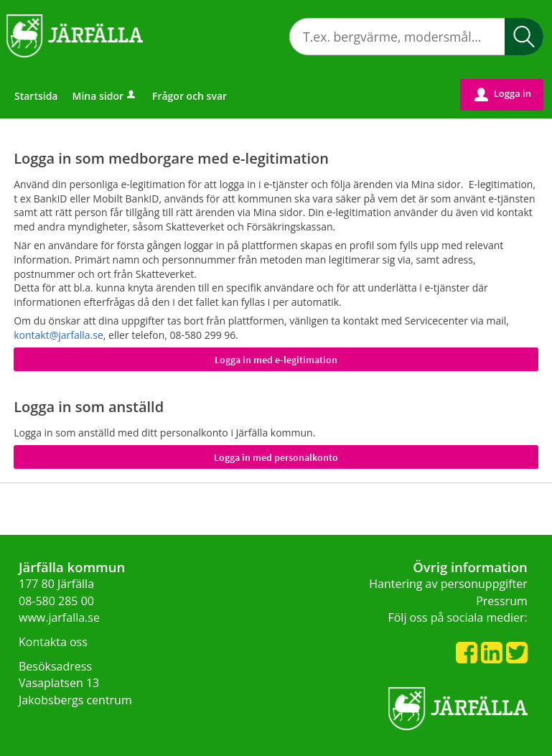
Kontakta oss (53, 642)
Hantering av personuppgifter (448, 584)
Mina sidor (105, 96)
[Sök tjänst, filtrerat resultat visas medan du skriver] (416, 37)
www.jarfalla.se (59, 617)
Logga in (503, 94)
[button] (524, 37)
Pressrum (502, 601)
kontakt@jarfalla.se (59, 335)
